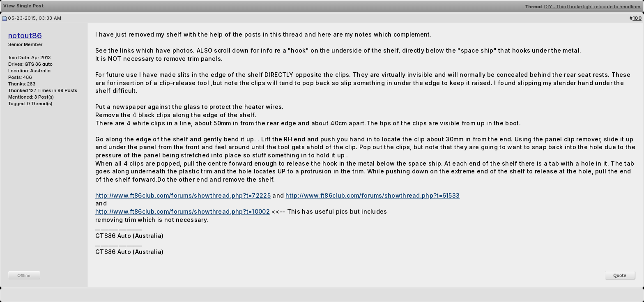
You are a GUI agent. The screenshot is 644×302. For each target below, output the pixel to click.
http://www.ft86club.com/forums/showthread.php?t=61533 (373, 195)
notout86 (25, 36)
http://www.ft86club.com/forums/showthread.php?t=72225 (183, 195)
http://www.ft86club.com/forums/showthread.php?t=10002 (183, 211)
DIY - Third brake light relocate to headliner (592, 7)
